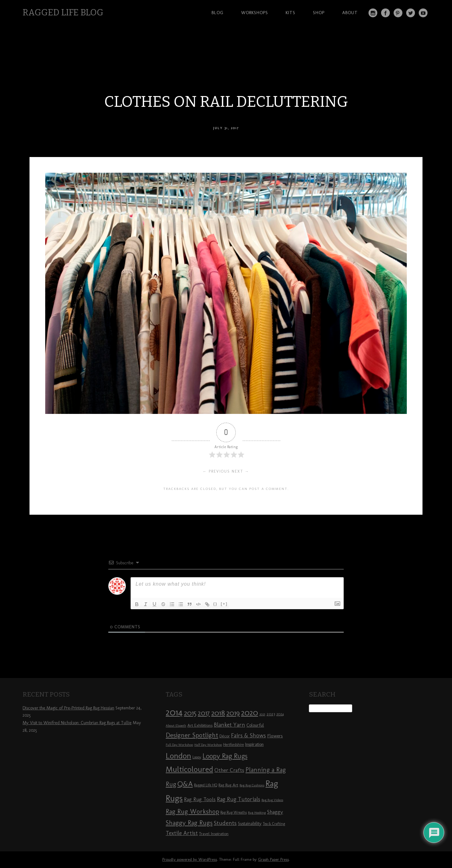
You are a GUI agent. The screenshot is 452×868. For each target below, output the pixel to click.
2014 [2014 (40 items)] (174, 712)
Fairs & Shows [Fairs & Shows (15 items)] (248, 735)
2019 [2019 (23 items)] (233, 713)
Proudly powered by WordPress (190, 859)
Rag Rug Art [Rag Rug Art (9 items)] (228, 785)
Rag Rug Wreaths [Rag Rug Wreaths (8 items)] (234, 812)
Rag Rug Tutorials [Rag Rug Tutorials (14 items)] (239, 799)
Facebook (385, 13)
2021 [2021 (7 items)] (262, 714)
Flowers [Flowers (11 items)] (275, 736)
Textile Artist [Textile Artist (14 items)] (182, 833)
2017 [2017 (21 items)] (204, 713)
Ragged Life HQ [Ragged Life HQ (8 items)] (206, 785)
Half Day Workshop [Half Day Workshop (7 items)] (208, 745)
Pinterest (398, 13)
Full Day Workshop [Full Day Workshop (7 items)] (179, 745)
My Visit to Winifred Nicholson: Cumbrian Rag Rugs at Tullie (77, 723)
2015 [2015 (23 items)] (190, 713)
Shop (319, 13)
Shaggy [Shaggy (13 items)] (275, 812)
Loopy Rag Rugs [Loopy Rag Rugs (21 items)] (225, 756)
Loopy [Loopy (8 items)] (197, 757)
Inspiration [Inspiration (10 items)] (254, 744)
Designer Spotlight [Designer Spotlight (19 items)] (192, 735)
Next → (240, 471)
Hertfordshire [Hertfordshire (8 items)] (234, 745)
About (350, 13)
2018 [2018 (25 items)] (218, 713)
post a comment (268, 489)
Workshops (255, 13)
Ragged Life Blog (63, 12)
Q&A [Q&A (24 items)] (185, 784)
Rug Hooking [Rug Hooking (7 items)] (257, 813)
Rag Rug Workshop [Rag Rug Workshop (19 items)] (192, 811)
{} (215, 604)
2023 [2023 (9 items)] (271, 714)
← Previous (216, 471)
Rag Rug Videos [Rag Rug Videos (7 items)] (272, 800)
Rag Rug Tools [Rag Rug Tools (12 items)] (200, 799)
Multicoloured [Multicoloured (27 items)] (189, 769)
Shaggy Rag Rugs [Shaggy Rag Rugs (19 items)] (189, 823)
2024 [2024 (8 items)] (280, 714)
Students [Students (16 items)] (225, 823)
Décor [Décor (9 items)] (225, 736)
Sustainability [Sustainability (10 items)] (250, 824)
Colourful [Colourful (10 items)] (255, 725)
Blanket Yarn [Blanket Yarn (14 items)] (229, 725)
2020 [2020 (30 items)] (250, 713)
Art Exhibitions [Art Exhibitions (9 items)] (200, 725)
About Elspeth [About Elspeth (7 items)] (176, 726)
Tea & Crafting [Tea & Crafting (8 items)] (274, 824)
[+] (224, 604)
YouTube (423, 13)
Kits (291, 13)
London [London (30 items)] (178, 756)
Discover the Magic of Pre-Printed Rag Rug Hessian (68, 708)
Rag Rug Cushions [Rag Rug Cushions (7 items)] (252, 785)
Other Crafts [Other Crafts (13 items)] (229, 770)
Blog (218, 13)
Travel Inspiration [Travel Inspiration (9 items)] (214, 833)
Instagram (373, 13)
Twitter (411, 13)
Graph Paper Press (273, 859)
